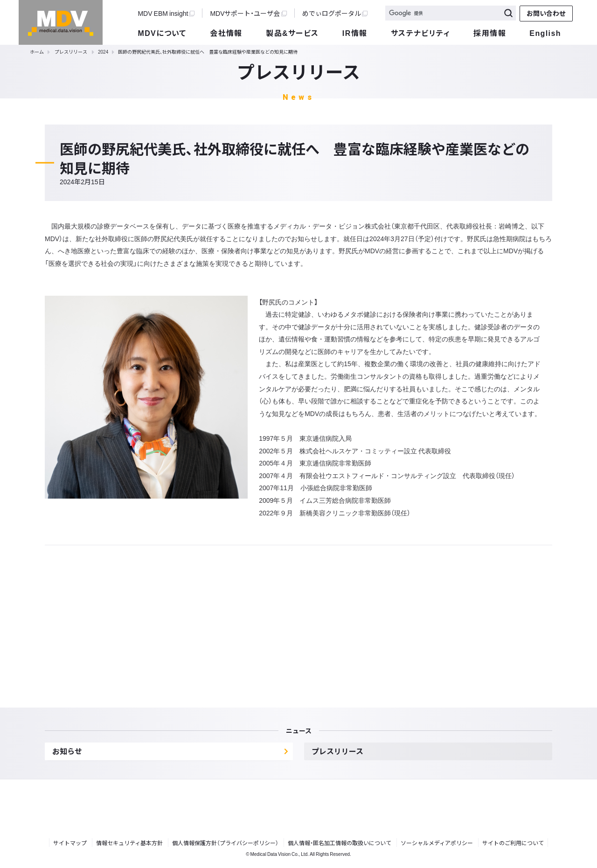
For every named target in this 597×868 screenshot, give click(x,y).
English (545, 33)
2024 (103, 52)
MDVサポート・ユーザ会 (248, 13)
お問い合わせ (546, 13)
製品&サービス (292, 33)
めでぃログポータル (335, 13)
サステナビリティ (420, 33)
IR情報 (355, 33)
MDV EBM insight (166, 13)
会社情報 (226, 33)
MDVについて (162, 33)
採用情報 (490, 33)
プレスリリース (71, 52)
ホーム (37, 52)
